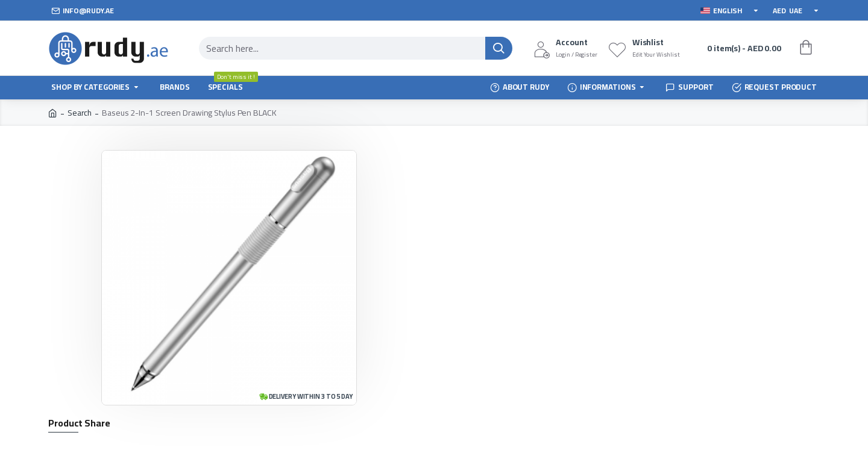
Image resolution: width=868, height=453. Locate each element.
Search (80, 113)
